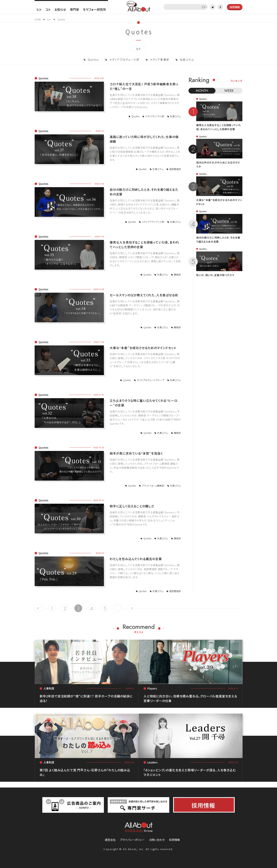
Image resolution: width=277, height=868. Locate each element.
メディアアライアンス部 (153, 222)
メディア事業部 (159, 59)
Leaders (152, 762)
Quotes (93, 59)
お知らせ (60, 9)
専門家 (74, 9)
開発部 (177, 274)
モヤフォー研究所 (94, 9)
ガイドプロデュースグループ (150, 380)
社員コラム (186, 59)
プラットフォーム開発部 (153, 486)
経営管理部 (175, 169)
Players (152, 688)
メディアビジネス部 (155, 116)
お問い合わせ (157, 840)
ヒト (39, 9)
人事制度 (49, 688)
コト (48, 9)
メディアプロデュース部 (124, 59)
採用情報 (174, 840)
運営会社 (110, 840)
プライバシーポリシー (132, 840)
